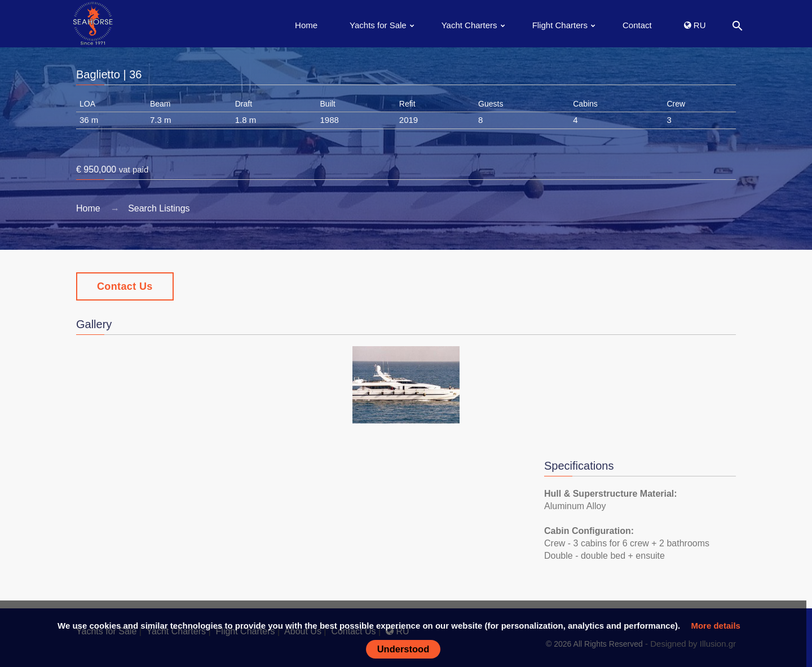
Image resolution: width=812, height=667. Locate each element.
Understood (403, 649)
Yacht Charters (469, 25)
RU (695, 25)
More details (716, 626)
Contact (637, 25)
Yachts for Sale (378, 25)
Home (306, 25)
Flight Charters (560, 25)
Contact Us (125, 286)
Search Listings (159, 208)
